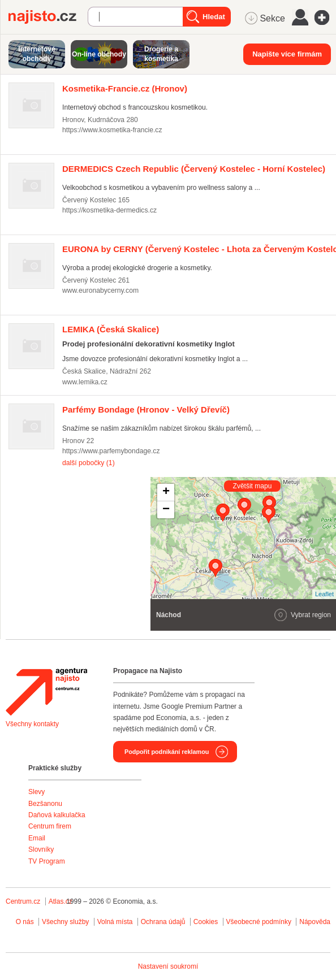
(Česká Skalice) (111, 329)
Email (37, 838)
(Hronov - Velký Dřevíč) (146, 409)
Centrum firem (50, 826)
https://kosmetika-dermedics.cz (109, 210)
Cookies (206, 922)
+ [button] (166, 492)
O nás (25, 922)
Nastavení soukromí (168, 966)
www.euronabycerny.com (100, 290)
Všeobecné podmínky (259, 922)
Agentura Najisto (46, 692)
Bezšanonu (45, 804)
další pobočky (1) (89, 463)
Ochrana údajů (163, 922)
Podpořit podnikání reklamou (167, 752)
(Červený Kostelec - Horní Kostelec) (194, 169)
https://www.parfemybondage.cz (111, 451)
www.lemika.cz (85, 382)
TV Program (47, 861)
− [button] (166, 510)
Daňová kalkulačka (57, 815)
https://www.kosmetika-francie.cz (112, 130)
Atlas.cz (61, 901)
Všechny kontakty (32, 724)
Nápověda (315, 922)
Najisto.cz (48, 17)
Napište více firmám (287, 54)
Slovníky (41, 849)
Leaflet (324, 594)
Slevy (36, 792)
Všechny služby (66, 922)
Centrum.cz (23, 901)
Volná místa (115, 922)
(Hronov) (125, 88)
